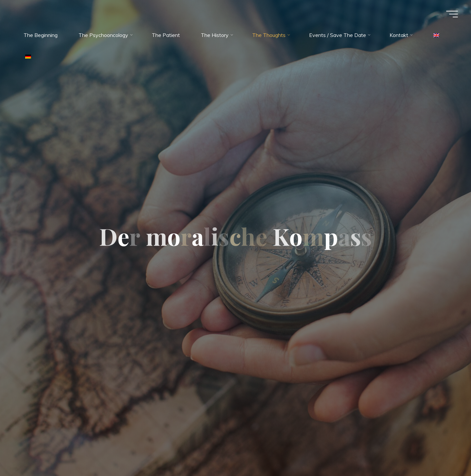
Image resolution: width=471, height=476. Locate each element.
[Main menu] (452, 14)
